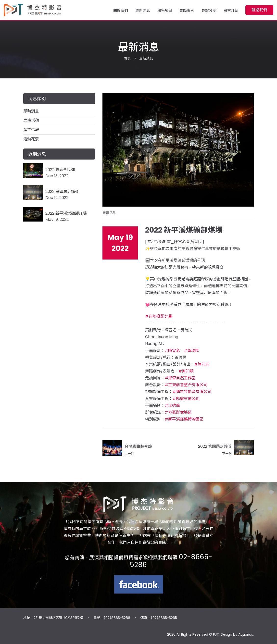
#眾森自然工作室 (180, 378)
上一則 (129, 454)
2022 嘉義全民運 (60, 170)
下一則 (227, 454)
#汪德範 (172, 405)
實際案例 (187, 11)
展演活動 (109, 213)
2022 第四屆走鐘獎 (215, 446)
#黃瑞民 (191, 351)
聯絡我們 (259, 10)
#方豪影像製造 (178, 412)
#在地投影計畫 (159, 316)
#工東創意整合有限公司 (186, 385)
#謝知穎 (186, 371)
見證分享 (209, 11)
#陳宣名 (172, 351)
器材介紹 (231, 11)
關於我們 (121, 11)
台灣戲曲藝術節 (138, 446)
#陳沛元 (202, 364)
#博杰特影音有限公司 (192, 392)
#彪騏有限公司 (186, 399)
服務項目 (165, 11)
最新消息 (143, 11)
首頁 (127, 58)
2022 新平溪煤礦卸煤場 (66, 213)
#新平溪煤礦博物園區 (184, 419)
